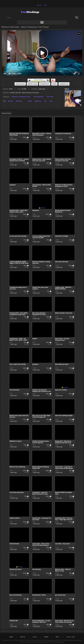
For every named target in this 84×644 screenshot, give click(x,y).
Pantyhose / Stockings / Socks (21, 97)
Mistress (11, 101)
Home (11, 637)
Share (54, 84)
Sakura (67, 89)
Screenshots (45, 84)
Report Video (32, 84)
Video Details (20, 84)
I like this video (29, 80)
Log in (45, 5)
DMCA (57, 637)
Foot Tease (50, 97)
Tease (51, 101)
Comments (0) (64, 84)
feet (45, 101)
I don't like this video (48, 80)
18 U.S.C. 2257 (71, 637)
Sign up (39, 5)
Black (30, 101)
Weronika (19, 101)
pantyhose (38, 101)
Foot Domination (38, 97)
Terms (46, 637)
